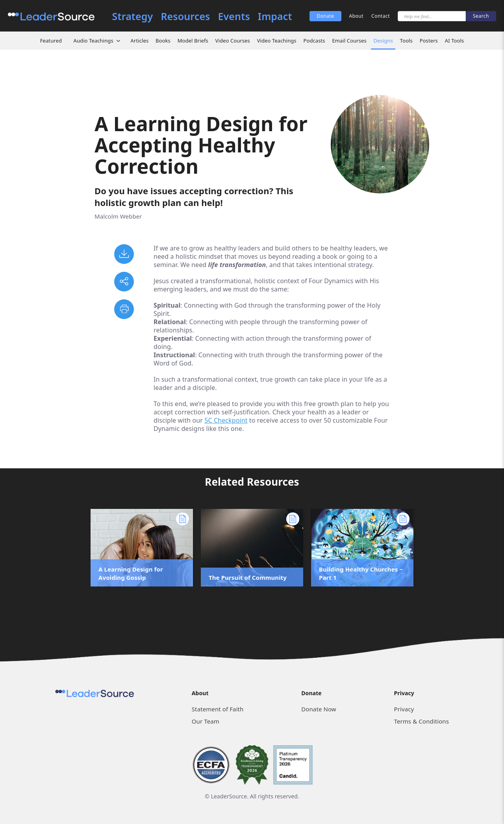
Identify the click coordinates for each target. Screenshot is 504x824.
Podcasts (314, 41)
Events (234, 16)
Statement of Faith (218, 709)
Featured (51, 41)
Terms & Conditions (422, 721)
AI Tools (455, 41)
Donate (325, 16)
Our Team (206, 721)
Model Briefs (193, 41)
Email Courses (349, 41)
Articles (140, 41)
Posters (429, 41)
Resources (185, 16)
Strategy (133, 16)
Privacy (404, 709)
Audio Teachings (94, 41)
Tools (406, 41)
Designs (383, 41)
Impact (275, 16)
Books (163, 41)
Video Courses (233, 41)
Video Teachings (277, 41)
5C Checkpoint (226, 420)
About (357, 16)
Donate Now (319, 709)
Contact (381, 16)
